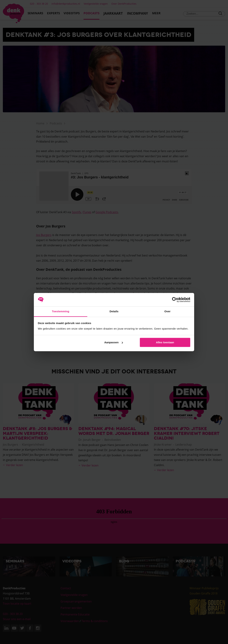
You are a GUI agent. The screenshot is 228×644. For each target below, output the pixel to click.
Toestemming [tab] (61, 311)
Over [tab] (168, 311)
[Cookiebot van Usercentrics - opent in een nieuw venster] (175, 300)
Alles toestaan (165, 342)
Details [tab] (114, 311)
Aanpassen (114, 342)
